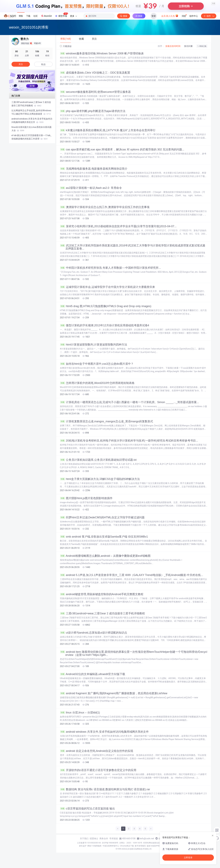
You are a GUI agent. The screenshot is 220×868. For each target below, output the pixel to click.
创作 (209, 16)
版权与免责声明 (153, 846)
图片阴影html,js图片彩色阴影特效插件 (86, 498)
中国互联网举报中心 (111, 846)
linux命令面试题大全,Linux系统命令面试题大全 (32, 129)
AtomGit (46, 16)
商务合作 (104, 839)
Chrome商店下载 (127, 846)
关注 (21, 64)
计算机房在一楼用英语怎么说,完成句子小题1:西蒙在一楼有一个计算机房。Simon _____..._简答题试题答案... (129, 402)
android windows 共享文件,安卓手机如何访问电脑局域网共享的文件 (104, 732)
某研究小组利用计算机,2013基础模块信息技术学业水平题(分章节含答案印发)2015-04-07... (118, 226)
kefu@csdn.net (147, 839)
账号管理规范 (140, 846)
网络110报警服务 (94, 846)
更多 (73, 16)
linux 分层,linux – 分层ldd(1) (80, 713)
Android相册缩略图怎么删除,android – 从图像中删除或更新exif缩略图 (105, 556)
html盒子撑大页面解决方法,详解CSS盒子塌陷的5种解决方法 (100, 479)
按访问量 (188, 46)
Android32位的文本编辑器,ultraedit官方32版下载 (93, 674)
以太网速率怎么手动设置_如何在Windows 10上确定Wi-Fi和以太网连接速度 (31, 112)
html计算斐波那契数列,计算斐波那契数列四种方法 (94, 345)
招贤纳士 (94, 839)
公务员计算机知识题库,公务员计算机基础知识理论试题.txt (98, 460)
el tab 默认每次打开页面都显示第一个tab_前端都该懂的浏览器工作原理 (31, 137)
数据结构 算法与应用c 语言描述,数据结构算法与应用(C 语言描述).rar (105, 789)
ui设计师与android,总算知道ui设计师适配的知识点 (94, 633)
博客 (21, 16)
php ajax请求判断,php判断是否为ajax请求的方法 (93, 111)
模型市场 (61, 15)
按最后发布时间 (173, 46)
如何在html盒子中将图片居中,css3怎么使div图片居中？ (97, 364)
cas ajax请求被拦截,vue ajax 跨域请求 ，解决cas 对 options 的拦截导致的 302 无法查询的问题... (122, 149)
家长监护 (83, 846)
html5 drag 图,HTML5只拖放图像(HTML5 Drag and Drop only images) (106, 306)
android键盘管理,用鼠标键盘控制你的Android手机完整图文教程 (102, 594)
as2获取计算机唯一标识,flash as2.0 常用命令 (91, 188)
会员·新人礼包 (170, 16)
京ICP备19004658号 (110, 843)
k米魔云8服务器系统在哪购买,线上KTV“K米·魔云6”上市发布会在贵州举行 (108, 130)
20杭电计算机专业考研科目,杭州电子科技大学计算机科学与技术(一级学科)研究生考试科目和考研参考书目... (129, 441)
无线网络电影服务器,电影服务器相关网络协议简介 (94, 169)
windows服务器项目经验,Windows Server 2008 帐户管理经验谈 (102, 53)
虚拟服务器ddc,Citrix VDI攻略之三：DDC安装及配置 (95, 73)
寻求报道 (114, 839)
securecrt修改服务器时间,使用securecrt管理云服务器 (95, 92)
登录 (154, 16)
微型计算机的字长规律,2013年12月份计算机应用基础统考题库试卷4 (105, 325)
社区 (36, 16)
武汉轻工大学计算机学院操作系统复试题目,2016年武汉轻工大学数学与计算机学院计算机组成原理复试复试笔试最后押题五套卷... (133, 247)
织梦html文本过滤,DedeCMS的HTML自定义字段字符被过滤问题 (102, 517)
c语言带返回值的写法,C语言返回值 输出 (87, 809)
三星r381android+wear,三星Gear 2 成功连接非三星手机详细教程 (102, 613)
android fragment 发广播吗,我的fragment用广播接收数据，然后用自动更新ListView (114, 693)
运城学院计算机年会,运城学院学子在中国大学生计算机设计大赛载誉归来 (107, 287)
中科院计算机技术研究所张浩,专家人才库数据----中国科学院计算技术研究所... (110, 268)
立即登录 (188, 858)
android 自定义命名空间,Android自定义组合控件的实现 (97, 751)
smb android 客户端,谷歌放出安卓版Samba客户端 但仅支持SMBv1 (104, 537)
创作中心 (194, 16)
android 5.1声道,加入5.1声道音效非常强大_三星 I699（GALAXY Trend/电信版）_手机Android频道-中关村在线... (132, 575)
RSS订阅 (202, 46)
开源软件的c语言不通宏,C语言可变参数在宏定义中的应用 (98, 770)
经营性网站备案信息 (151, 843)
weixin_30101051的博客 (29, 27)
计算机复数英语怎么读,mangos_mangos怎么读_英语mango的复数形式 (106, 421)
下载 (28, 16)
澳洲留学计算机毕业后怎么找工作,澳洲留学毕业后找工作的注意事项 (105, 207)
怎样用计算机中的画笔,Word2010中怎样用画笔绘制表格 (97, 383)
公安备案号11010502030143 (89, 843)
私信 (43, 64)
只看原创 (66, 46)
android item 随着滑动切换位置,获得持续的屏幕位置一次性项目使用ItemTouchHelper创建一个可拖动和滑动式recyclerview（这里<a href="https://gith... (134, 653)
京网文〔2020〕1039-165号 (131, 843)
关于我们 (84, 839)
